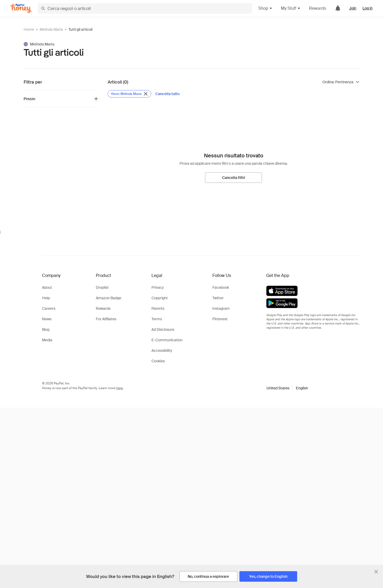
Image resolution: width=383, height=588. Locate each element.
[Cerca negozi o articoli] (145, 8)
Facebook (221, 287)
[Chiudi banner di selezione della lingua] (376, 572)
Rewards (318, 8)
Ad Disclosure (163, 329)
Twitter (218, 298)
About (47, 287)
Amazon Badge (109, 298)
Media (47, 340)
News (47, 319)
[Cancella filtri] (234, 178)
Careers (49, 308)
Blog (46, 329)
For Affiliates (106, 319)
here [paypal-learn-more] (120, 388)
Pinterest (220, 319)
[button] (287, 388)
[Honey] (21, 9)
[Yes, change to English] (268, 576)
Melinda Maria (51, 29)
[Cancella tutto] (167, 94)
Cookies (158, 361)
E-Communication (167, 340)
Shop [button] (265, 8)
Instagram (221, 308)
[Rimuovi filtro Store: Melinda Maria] (129, 94)
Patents (158, 308)
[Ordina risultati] (341, 82)
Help (46, 298)
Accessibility (162, 350)
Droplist (102, 287)
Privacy (158, 287)
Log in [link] (368, 8)
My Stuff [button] (291, 8)
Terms (157, 319)
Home (29, 29)
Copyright (160, 298)
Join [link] (353, 8)
